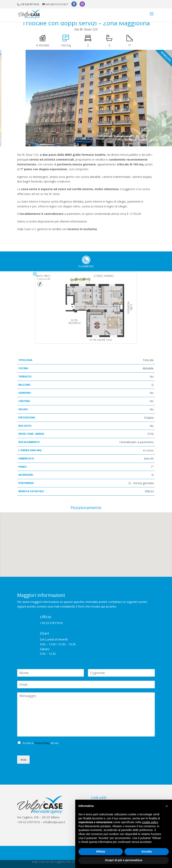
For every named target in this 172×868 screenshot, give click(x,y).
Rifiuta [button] (101, 852)
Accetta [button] (147, 852)
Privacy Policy (42, 743)
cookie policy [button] (150, 822)
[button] (167, 806)
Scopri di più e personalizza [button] (124, 860)
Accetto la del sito (41, 743)
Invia (23, 760)
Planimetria (86, 260)
